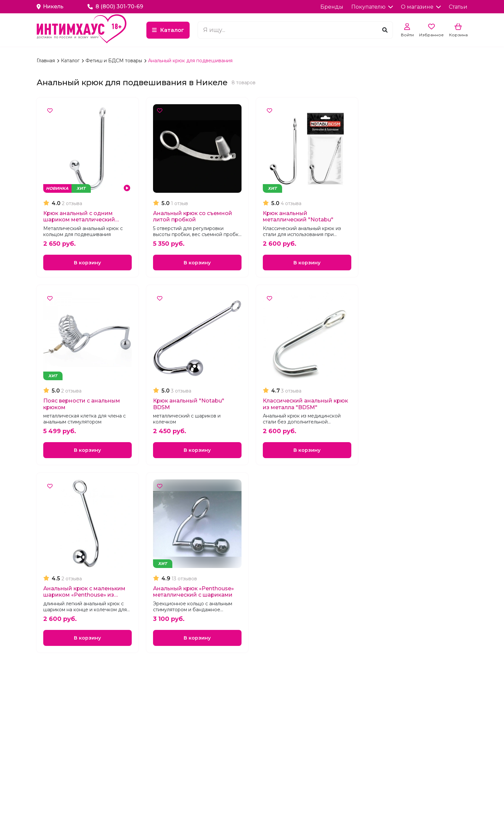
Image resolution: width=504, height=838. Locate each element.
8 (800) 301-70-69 (116, 6)
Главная (46, 61)
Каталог (207, 30)
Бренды (332, 7)
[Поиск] (385, 30)
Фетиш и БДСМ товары (114, 61)
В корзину (87, 263)
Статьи (458, 7)
